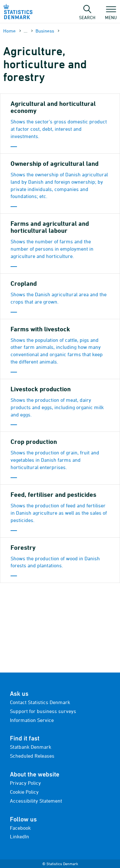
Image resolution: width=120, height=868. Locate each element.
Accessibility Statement (36, 801)
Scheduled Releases (32, 756)
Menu (111, 14)
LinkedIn (20, 836)
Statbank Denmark (31, 747)
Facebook (20, 828)
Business (45, 31)
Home (9, 31)
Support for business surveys (43, 711)
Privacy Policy (25, 783)
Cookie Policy (24, 792)
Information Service (32, 720)
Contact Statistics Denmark (40, 702)
